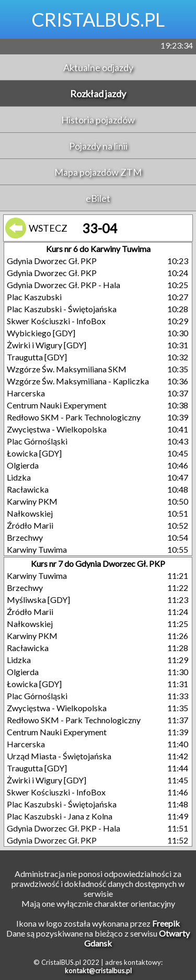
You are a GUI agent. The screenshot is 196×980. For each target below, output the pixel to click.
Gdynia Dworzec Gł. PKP (52, 261)
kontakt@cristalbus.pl (98, 971)
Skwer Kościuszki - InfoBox (56, 321)
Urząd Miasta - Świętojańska (59, 756)
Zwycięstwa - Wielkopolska (57, 429)
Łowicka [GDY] (34, 453)
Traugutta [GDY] (37, 357)
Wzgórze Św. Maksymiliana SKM (67, 369)
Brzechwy (25, 537)
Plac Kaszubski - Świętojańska (62, 309)
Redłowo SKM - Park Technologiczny (74, 417)
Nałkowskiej (30, 513)
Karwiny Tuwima (37, 549)
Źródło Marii (30, 525)
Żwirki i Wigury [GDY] (47, 345)
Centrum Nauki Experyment (57, 405)
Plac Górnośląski (37, 441)
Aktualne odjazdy (98, 67)
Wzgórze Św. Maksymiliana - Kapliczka (78, 381)
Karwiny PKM (32, 501)
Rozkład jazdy (98, 94)
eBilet (98, 198)
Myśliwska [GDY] (38, 600)
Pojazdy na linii (98, 146)
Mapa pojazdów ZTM (98, 172)
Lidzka (19, 477)
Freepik (166, 923)
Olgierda (23, 465)
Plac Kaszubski (34, 297)
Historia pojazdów (98, 120)
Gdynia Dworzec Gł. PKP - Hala (64, 285)
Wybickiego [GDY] (41, 333)
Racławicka (28, 489)
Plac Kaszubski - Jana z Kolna (60, 816)
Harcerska (26, 393)
